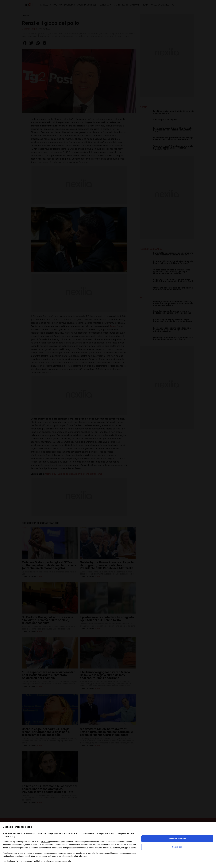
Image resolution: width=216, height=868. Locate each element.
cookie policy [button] (9, 836)
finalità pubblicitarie (11, 848)
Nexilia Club (177, 847)
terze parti (45, 842)
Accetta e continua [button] (177, 839)
